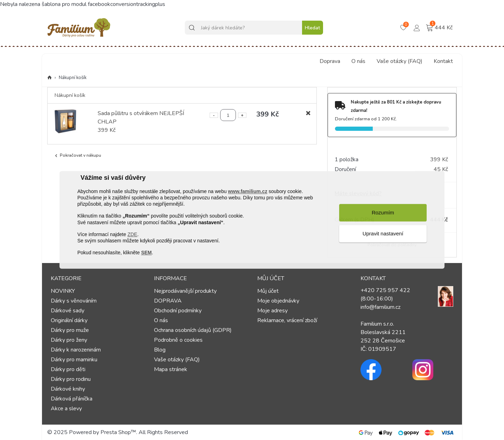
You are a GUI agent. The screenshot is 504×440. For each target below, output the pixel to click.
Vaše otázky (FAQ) (400, 61)
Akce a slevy (66, 409)
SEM (146, 253)
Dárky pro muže (70, 330)
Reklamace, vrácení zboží (287, 320)
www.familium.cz (247, 191)
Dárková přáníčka (72, 399)
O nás (358, 61)
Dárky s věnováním (74, 301)
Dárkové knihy (68, 389)
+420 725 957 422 (385, 290)
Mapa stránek (171, 369)
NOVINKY (63, 291)
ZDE (132, 234)
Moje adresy (272, 311)
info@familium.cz (380, 307)
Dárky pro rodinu (71, 379)
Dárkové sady (68, 311)
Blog (160, 350)
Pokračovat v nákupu (77, 155)
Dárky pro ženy (69, 340)
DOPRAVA (168, 301)
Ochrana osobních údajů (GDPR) (193, 330)
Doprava (330, 61)
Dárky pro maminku (74, 360)
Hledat (312, 28)
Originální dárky (69, 320)
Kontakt (443, 61)
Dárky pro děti (68, 369)
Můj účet (268, 291)
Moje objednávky (278, 301)
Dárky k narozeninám (76, 350)
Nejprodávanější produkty (185, 291)
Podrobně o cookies (178, 340)
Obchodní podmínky (178, 311)
